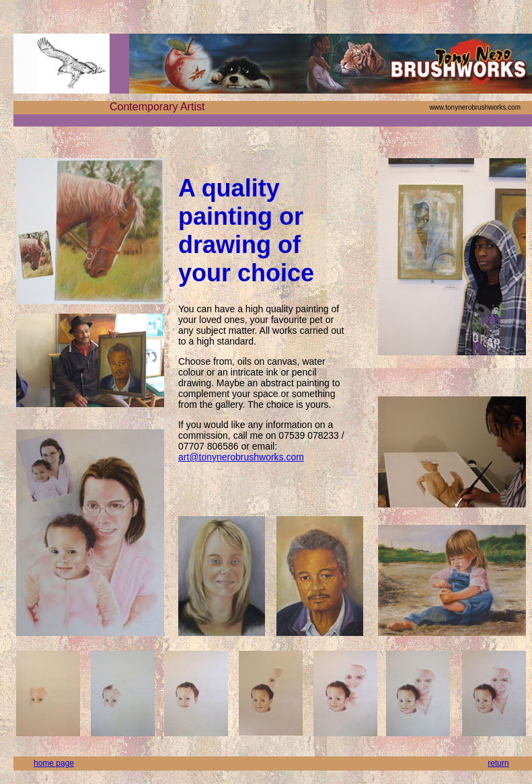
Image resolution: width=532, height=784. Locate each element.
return (498, 763)
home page (54, 763)
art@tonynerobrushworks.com (241, 457)
